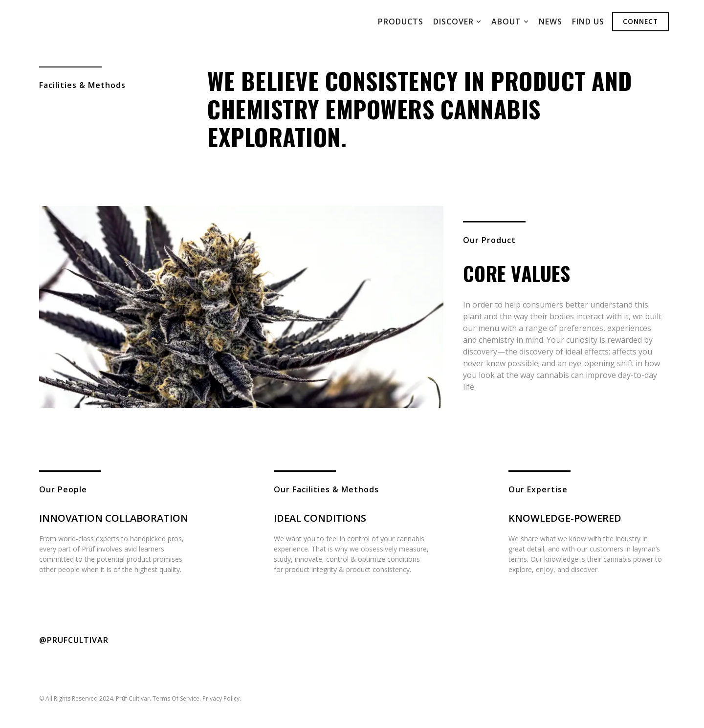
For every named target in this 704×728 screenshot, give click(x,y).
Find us (588, 22)
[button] (457, 22)
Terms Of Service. (177, 698)
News (550, 22)
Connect (640, 21)
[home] (94, 22)
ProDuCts (401, 22)
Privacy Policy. (222, 698)
